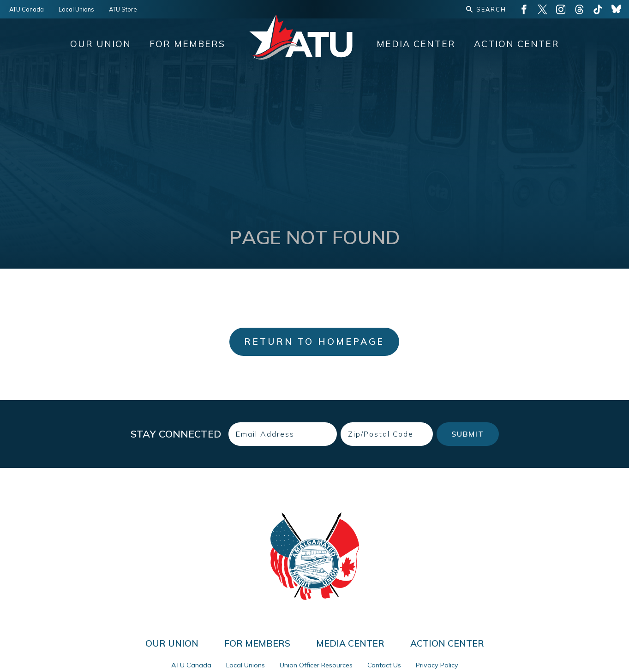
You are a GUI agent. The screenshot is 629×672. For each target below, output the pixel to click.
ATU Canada (27, 9)
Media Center (416, 44)
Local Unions (76, 9)
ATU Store (123, 9)
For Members (187, 44)
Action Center (517, 44)
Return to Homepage (314, 342)
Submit (468, 434)
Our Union (101, 44)
